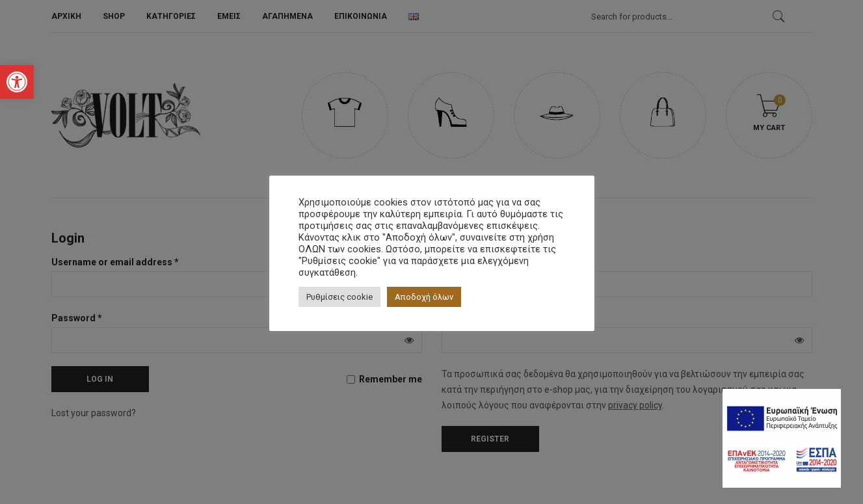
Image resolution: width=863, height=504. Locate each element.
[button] (17, 82)
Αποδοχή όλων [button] (424, 297)
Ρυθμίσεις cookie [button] (339, 297)
